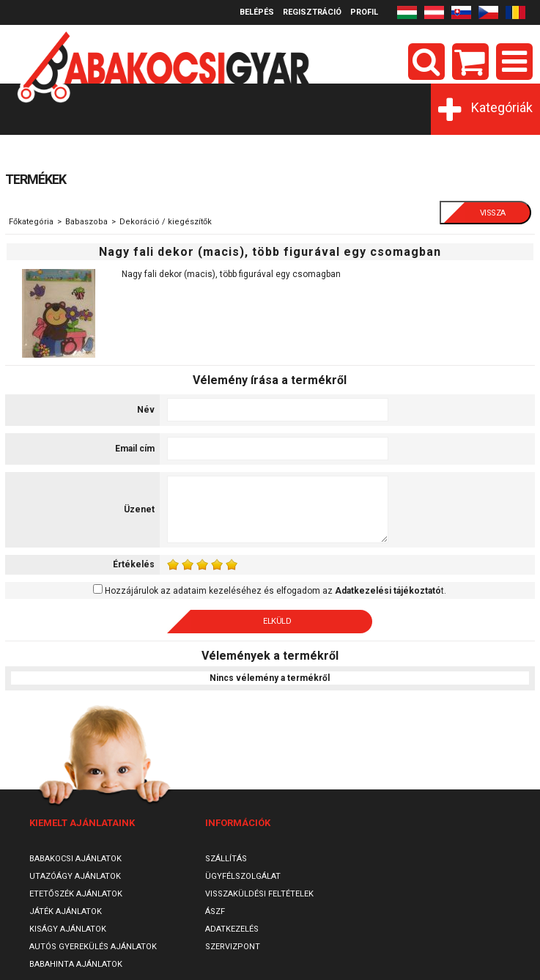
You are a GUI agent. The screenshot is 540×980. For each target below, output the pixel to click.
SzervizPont (233, 947)
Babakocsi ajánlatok (75, 859)
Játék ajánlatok (66, 911)
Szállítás (226, 859)
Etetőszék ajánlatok (76, 894)
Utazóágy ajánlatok (75, 876)
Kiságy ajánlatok (68, 929)
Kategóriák (502, 107)
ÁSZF (215, 911)
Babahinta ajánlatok (76, 964)
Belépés (257, 12)
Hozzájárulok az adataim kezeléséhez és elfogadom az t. (275, 591)
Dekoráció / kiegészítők (166, 222)
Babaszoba (86, 222)
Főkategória (31, 222)
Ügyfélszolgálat (243, 876)
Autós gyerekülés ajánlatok (93, 947)
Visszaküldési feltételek (259, 894)
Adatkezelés (232, 929)
